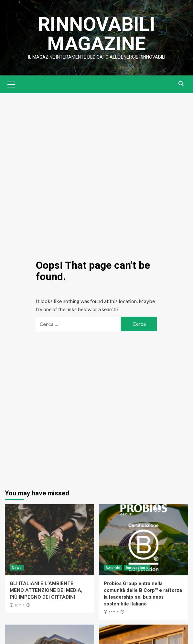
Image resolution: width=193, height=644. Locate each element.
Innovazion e (137, 568)
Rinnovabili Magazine (96, 34)
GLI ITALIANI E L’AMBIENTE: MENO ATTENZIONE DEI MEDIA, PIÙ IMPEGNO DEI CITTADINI (46, 590)
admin (19, 605)
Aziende (113, 568)
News (17, 568)
